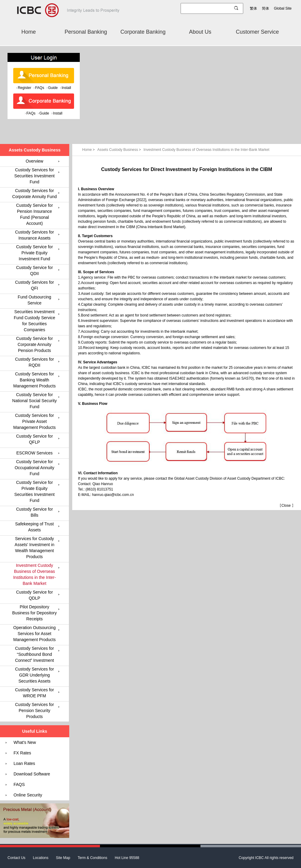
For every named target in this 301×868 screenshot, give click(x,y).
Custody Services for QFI (34, 285)
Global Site (283, 8)
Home (29, 32)
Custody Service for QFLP (34, 439)
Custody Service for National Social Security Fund (35, 401)
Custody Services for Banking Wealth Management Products (34, 380)
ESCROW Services (34, 453)
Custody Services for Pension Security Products (34, 711)
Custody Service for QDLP (34, 595)
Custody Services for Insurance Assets (34, 235)
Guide (53, 88)
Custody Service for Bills (34, 512)
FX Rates (22, 753)
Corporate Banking (143, 32)
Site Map (63, 858)
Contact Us (16, 858)
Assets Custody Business (120, 150)
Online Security (28, 795)
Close (286, 506)
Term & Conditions (92, 858)
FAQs (40, 88)
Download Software (32, 774)
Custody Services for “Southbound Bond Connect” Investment (34, 654)
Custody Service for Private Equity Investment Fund (34, 253)
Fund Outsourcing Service (34, 300)
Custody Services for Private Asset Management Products (34, 421)
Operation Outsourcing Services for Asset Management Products (34, 634)
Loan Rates (24, 763)
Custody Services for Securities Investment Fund (35, 176)
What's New (25, 742)
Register (25, 88)
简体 (265, 8)
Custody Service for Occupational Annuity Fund (35, 468)
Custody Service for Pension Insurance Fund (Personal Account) (34, 214)
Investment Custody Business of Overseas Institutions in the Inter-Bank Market (206, 150)
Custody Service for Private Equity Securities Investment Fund (35, 491)
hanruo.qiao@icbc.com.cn (113, 495)
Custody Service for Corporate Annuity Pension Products (34, 344)
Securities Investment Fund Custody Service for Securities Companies (35, 321)
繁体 (253, 8)
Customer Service (257, 32)
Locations (40, 858)
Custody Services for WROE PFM (34, 693)
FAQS (19, 784)
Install (66, 88)
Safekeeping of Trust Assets (34, 527)
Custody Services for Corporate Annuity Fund (35, 194)
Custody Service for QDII (34, 270)
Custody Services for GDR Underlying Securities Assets (34, 675)
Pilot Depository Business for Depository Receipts (35, 613)
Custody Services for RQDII (34, 362)
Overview (34, 161)
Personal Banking (86, 32)
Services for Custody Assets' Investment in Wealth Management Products (35, 548)
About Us (200, 32)
